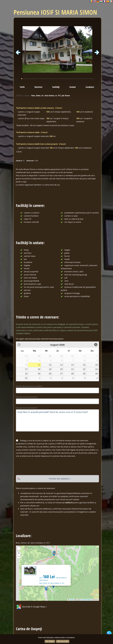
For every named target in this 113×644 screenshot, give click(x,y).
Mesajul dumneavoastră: (27, 408)
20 (61, 369)
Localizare (90, 87)
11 (39, 365)
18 (39, 369)
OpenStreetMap (86, 600)
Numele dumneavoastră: (27, 397)
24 (26, 374)
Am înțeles (50, 641)
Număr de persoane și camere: (29, 386)
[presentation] (33, 466)
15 (84, 365)
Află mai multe (63, 641)
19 (50, 369)
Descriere (38, 87)
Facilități (56, 87)
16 (96, 365)
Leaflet (71, 600)
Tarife (22, 87)
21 (72, 369)
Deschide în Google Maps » (31, 607)
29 (84, 374)
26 (50, 374)
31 (26, 378)
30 (96, 374)
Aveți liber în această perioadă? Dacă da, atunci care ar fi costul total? (57, 420)
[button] (46, 589)
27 (61, 374)
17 (26, 369)
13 (61, 365)
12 (50, 365)
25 (39, 374)
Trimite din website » (60, 479)
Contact (73, 87)
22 (84, 369)
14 (72, 365)
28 (72, 374)
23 (96, 369)
